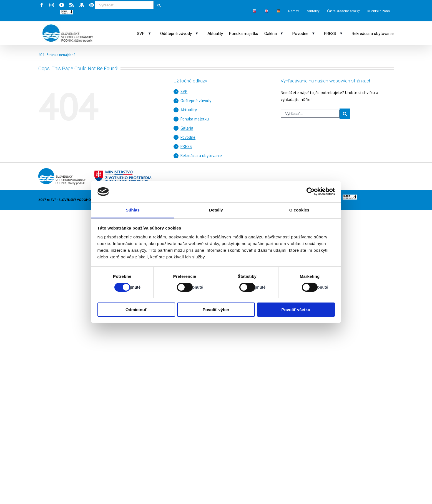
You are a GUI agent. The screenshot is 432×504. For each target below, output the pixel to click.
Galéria (187, 128)
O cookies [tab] (299, 210)
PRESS (186, 146)
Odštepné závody (196, 101)
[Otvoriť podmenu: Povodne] (313, 33)
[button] (67, 12)
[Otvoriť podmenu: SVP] (150, 33)
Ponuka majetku (195, 119)
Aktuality (189, 110)
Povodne (188, 137)
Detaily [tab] (216, 210)
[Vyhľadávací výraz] (124, 5)
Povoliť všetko (296, 310)
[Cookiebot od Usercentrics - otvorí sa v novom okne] (311, 191)
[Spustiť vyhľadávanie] (159, 5)
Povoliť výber (216, 310)
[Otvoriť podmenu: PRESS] (341, 33)
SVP (184, 91)
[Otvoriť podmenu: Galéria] (282, 33)
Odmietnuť (136, 310)
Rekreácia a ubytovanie (201, 156)
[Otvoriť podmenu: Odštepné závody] (197, 33)
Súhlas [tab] (133, 210)
